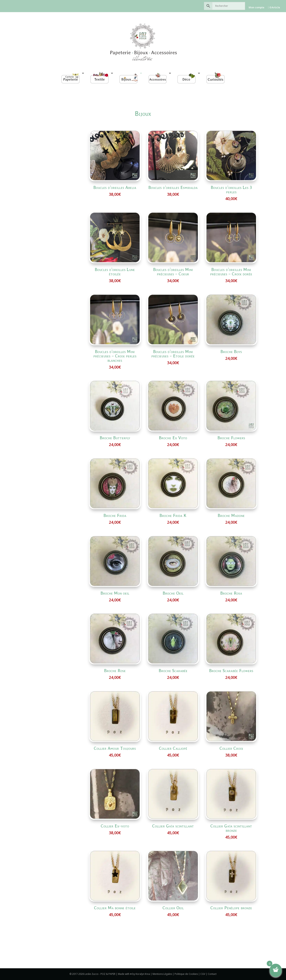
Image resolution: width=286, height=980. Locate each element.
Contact (212, 974)
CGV (203, 974)
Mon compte (257, 7)
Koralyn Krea (143, 974)
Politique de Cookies (186, 974)
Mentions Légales (162, 974)
